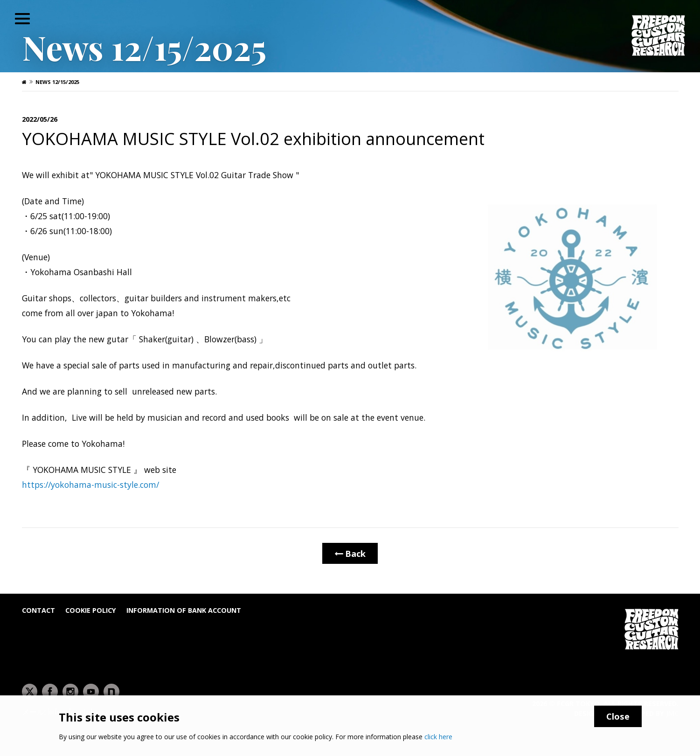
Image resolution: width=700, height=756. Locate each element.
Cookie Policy (91, 610)
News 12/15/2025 (57, 82)
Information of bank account (184, 610)
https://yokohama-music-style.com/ (90, 485)
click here (438, 737)
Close (618, 716)
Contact (38, 610)
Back (350, 553)
